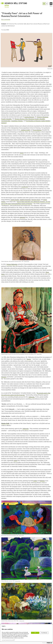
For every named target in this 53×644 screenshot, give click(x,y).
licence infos (50, 69)
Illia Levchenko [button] (6, 20)
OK (35, 633)
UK (47, 4)
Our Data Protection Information (8, 640)
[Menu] (51, 4)
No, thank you (44, 633)
